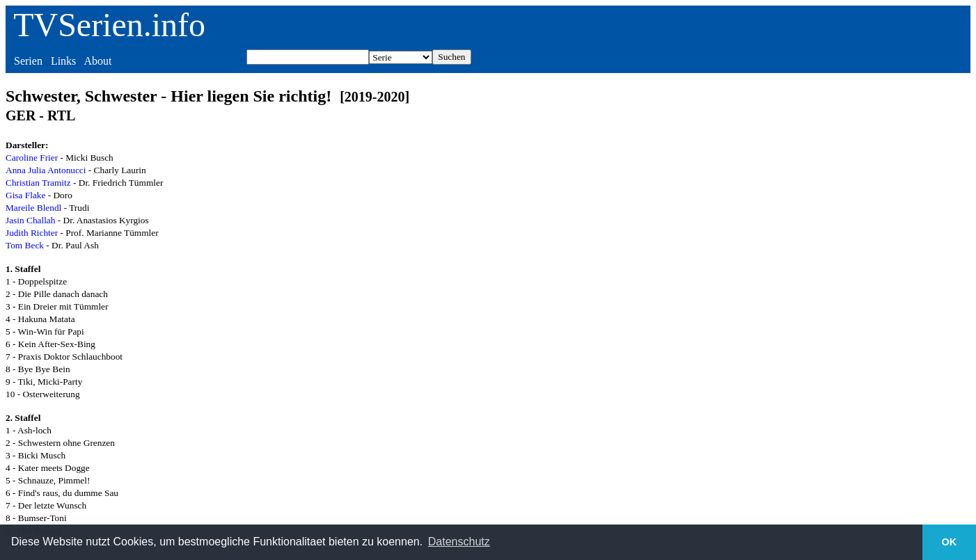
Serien (28, 61)
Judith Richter (32, 233)
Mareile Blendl (33, 208)
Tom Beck (25, 245)
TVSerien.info (109, 25)
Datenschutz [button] (459, 542)
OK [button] (950, 542)
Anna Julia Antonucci (46, 170)
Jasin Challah (30, 220)
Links (63, 61)
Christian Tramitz (38, 183)
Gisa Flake (25, 195)
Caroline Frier (32, 158)
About (97, 61)
